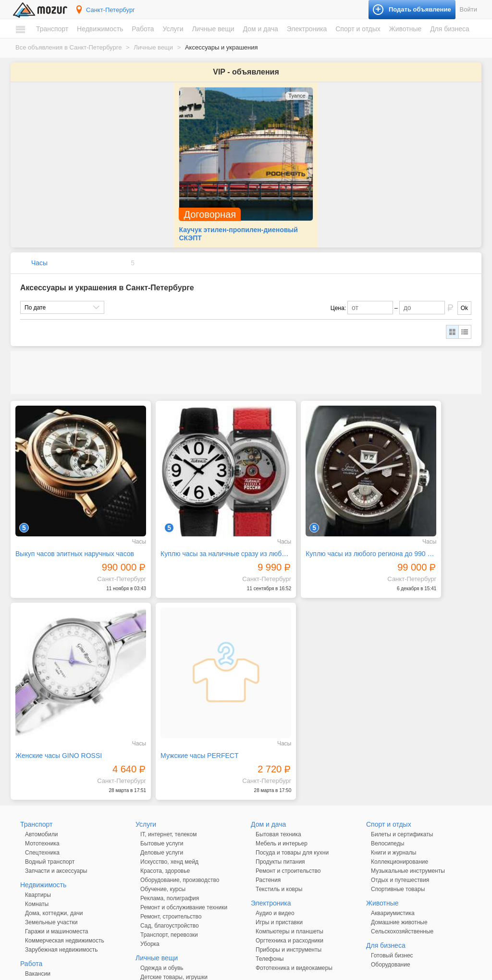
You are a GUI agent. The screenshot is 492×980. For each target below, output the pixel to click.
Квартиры (38, 817)
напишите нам (378, 971)
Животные (406, 29)
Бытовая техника (278, 756)
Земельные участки (51, 844)
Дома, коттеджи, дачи (54, 835)
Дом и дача (260, 29)
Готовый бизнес (392, 877)
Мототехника (42, 765)
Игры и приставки (279, 844)
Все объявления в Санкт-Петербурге (68, 47)
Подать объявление (380, 946)
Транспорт (52, 29)
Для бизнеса (450, 29)
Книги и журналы (394, 774)
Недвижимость (100, 29)
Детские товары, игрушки (174, 899)
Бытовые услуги (162, 765)
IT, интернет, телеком (168, 756)
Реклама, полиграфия (170, 820)
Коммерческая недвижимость (65, 862)
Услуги (173, 29)
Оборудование (391, 886)
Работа (143, 29)
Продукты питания (280, 783)
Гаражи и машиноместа (56, 853)
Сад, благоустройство (170, 847)
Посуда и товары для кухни (292, 774)
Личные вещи (213, 29)
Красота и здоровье (167, 917)
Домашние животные (399, 844)
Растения (268, 802)
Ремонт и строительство (288, 793)
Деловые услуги (162, 774)
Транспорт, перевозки (169, 856)
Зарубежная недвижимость (61, 871)
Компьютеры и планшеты (289, 853)
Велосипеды (387, 765)
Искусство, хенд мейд (169, 783)
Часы (39, 237)
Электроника (307, 29)
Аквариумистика (393, 835)
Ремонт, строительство (171, 838)
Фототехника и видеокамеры (294, 890)
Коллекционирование (400, 783)
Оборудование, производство (180, 802)
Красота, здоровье (165, 793)
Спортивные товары (398, 811)
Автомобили (41, 756)
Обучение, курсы (163, 811)
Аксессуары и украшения (174, 908)
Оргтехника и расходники (289, 862)
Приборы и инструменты (289, 871)
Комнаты (37, 826)
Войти (468, 9)
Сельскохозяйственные (402, 853)
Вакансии (38, 895)
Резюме (35, 905)
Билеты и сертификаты (402, 756)
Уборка (150, 866)
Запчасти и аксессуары (56, 793)
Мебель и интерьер (282, 765)
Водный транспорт (50, 783)
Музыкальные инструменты (408, 793)
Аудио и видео (275, 835)
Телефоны (270, 881)
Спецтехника (42, 774)
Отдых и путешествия (400, 802)
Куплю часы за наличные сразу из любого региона (187, 501)
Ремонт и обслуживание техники (184, 829)
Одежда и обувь (162, 890)
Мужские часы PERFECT (54, 677)
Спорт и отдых (358, 29)
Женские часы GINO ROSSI (416, 501)
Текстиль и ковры (279, 811)
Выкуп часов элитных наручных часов (68, 501)
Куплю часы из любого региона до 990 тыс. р (306, 501)
